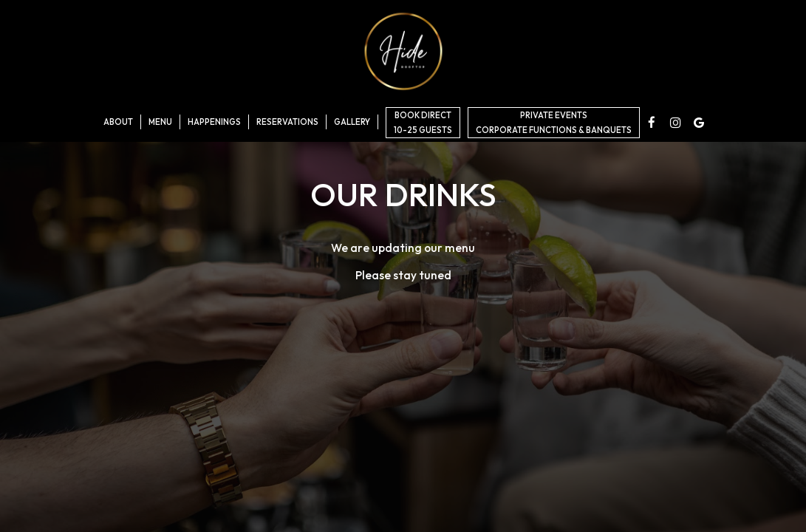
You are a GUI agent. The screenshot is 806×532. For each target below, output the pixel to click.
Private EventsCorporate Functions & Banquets (554, 123)
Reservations (287, 122)
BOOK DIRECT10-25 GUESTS (423, 123)
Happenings (214, 122)
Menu (160, 122)
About (118, 122)
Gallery (352, 122)
